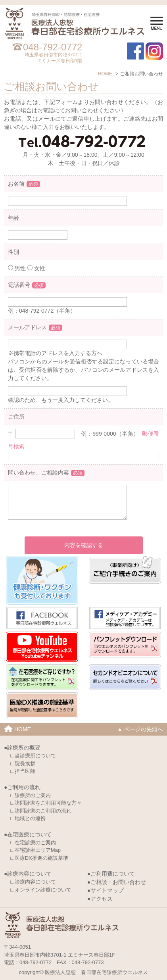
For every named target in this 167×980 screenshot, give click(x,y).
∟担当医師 (22, 771)
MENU (157, 24)
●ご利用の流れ (22, 787)
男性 (17, 268)
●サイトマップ (106, 890)
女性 (36, 268)
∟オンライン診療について (40, 890)
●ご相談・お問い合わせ (117, 882)
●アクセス (100, 899)
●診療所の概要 (22, 747)
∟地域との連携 (28, 818)
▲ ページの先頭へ (140, 729)
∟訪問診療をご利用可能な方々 (46, 803)
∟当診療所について (33, 756)
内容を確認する (84, 545)
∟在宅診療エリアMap (35, 850)
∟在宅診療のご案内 (33, 843)
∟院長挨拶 (22, 764)
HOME (105, 74)
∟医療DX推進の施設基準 (39, 858)
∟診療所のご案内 (30, 795)
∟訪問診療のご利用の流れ (40, 811)
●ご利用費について (111, 874)
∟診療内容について (33, 882)
